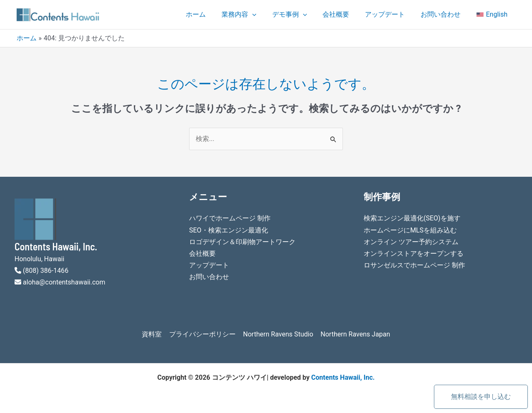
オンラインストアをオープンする (414, 253)
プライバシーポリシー (203, 334)
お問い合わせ (444, 14)
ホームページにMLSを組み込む (410, 230)
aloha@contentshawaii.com (64, 282)
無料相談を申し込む (481, 397)
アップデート (391, 14)
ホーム (212, 14)
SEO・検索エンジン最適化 (229, 230)
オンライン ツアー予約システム (411, 241)
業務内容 (253, 15)
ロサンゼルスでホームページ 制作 (414, 265)
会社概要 (345, 14)
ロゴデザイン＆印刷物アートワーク (242, 241)
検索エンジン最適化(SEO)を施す (412, 218)
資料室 (153, 334)
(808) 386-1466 (46, 270)
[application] (266, 15)
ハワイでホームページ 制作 (230, 218)
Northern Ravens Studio (278, 334)
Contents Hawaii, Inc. (343, 377)
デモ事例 (301, 15)
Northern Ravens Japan (354, 334)
